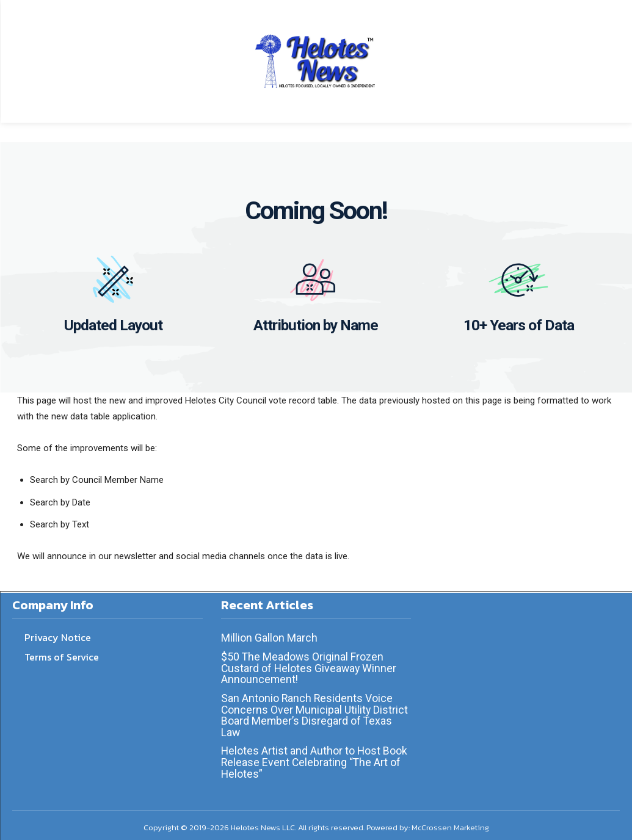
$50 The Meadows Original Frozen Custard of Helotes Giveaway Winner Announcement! (310, 666)
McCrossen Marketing (450, 822)
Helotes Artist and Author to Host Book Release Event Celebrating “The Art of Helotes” (315, 757)
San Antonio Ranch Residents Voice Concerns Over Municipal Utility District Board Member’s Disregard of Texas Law (315, 711)
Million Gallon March (269, 636)
